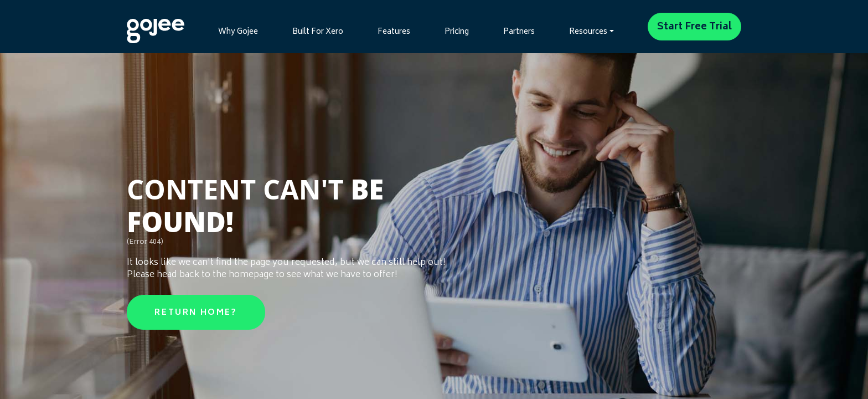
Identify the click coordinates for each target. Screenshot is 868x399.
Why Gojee (238, 32)
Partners (519, 32)
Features (394, 32)
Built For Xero (318, 32)
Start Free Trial (694, 27)
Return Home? (196, 313)
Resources (588, 32)
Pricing (457, 32)
